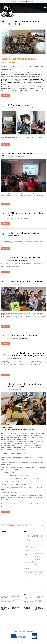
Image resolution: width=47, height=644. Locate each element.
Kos (40, 556)
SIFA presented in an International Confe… (5, 593)
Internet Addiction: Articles (17, 284)
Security (31, 573)
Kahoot (37, 556)
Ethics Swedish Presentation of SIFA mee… (39, 608)
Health (41, 554)
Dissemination (39, 544)
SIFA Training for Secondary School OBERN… (28, 593)
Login (21, 632)
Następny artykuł (24, 526)
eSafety (26, 547)
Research (42, 570)
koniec (31, 526)
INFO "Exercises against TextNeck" (24, 258)
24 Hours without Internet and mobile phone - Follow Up (25, 385)
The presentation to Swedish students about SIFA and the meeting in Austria (26, 354)
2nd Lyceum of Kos (34, 538)
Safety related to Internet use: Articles (19, 157)
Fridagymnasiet (30, 551)
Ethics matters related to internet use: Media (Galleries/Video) (23, 108)
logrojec (38, 559)
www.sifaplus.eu (23, 506)
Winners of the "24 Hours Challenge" (25, 281)
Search (25, 632)
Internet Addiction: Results (17, 238)
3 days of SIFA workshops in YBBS (24, 154)
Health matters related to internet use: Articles (20, 260)
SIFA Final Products (17, 592)
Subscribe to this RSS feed (23, 519)
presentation (33, 568)
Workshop (27, 577)
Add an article (30, 632)
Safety (26, 572)
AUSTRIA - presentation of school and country (26, 214)
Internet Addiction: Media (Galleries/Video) (20, 339)
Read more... (6, 96)
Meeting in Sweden (28, 564)
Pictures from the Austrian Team (23, 336)
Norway (36, 564)
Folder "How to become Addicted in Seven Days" (24, 234)
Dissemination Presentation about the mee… (5, 608)
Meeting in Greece (28, 562)
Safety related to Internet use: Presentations (20, 218)
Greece (29, 555)
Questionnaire (40, 568)
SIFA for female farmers (19, 105)
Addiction (27, 544)
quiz (38, 570)
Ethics (31, 547)
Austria (31, 544)
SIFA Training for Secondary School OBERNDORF (25, 23)
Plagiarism (42, 566)
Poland (27, 569)
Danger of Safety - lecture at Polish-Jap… (28, 608)
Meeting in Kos (35, 562)
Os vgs (41, 564)
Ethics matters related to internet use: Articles (20, 27)
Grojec (36, 554)
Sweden (41, 575)
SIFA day (36, 574)
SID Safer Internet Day (39, 572)
